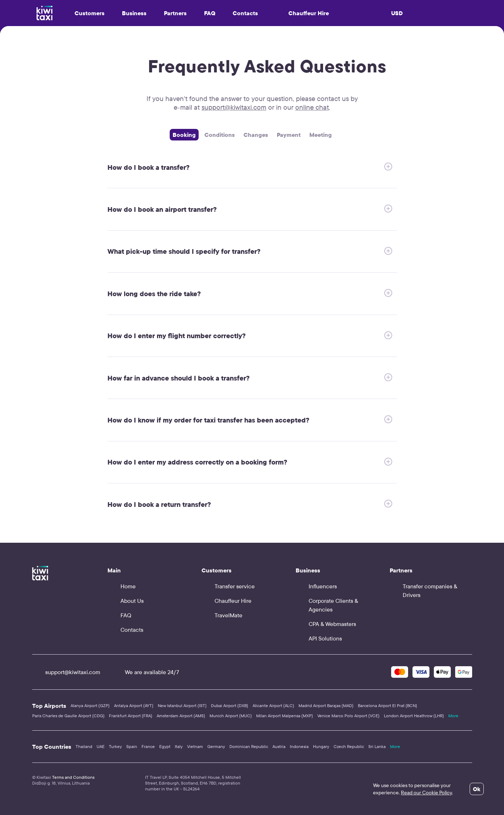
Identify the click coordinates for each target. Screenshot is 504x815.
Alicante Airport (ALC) (273, 705)
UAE (101, 746)
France (148, 746)
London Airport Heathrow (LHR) (414, 716)
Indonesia (299, 746)
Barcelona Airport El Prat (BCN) (387, 705)
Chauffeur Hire (302, 13)
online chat (312, 107)
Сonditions (220, 135)
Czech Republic (349, 746)
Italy (179, 746)
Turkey (115, 746)
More (453, 716)
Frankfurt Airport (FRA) (131, 716)
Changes (256, 135)
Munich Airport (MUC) (231, 716)
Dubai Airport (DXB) (230, 705)
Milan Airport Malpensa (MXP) (285, 716)
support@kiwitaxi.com (234, 107)
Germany (216, 746)
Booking (184, 135)
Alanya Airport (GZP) (90, 705)
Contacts (245, 13)
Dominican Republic (249, 746)
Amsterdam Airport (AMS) (181, 716)
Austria (279, 746)
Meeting (321, 135)
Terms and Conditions (73, 777)
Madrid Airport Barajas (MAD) (326, 705)
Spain (132, 746)
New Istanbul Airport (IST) (182, 705)
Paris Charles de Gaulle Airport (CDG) (68, 716)
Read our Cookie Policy (426, 793)
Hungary (321, 746)
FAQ (210, 13)
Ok (477, 789)
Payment (289, 135)
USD (397, 13)
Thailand (84, 746)
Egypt (165, 746)
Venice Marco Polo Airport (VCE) (348, 716)
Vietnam (195, 746)
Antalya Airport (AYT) (134, 705)
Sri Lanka (377, 746)
